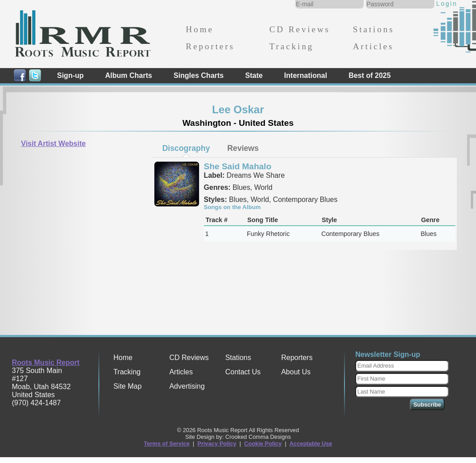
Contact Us (243, 372)
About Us (296, 372)
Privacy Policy (217, 444)
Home (200, 29)
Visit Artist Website (53, 144)
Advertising (187, 386)
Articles (373, 46)
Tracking (291, 46)
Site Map (127, 386)
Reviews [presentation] (243, 148)
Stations (374, 29)
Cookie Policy (263, 444)
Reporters (210, 46)
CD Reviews (300, 29)
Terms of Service (167, 444)
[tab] (186, 148)
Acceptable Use (311, 444)
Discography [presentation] (186, 148)
